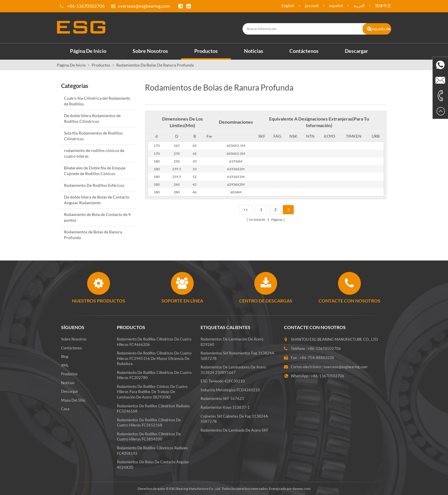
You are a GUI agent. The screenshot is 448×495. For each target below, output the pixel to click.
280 (177, 192)
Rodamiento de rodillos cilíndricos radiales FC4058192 (152, 450)
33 (195, 161)
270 (177, 153)
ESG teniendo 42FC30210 (223, 384)
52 (195, 176)
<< (246, 210)
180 (157, 161)
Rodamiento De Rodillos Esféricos (94, 185)
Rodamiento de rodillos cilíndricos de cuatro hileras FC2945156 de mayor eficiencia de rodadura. (154, 358)
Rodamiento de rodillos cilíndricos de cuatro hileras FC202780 (154, 375)
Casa (65, 409)
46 (195, 192)
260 (177, 184)
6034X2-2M (236, 153)
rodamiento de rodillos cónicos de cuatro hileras (94, 153)
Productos (206, 51)
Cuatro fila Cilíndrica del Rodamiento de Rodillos (97, 101)
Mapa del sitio (73, 400)
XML (65, 365)
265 (177, 146)
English (288, 6)
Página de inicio (88, 51)
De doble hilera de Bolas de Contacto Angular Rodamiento (97, 200)
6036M (236, 192)
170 (157, 146)
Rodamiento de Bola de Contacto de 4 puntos (97, 217)
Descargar (356, 51)
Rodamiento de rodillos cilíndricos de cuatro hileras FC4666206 (154, 341)
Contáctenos (304, 51)
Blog (65, 356)
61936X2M (236, 169)
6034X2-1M (236, 146)
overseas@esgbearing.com (144, 6)
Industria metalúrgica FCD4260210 (230, 393)
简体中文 (383, 6)
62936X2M (236, 184)
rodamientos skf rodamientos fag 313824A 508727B (237, 359)
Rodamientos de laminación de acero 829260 (232, 345)
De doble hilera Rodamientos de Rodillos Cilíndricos (92, 118)
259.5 (177, 169)
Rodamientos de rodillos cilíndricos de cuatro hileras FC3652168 (149, 422)
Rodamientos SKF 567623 (222, 402)
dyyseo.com (302, 488)
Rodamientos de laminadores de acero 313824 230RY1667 (233, 373)
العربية (359, 6)
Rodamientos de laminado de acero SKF (234, 433)
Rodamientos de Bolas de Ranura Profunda (155, 65)
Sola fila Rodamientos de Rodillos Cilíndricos (93, 136)
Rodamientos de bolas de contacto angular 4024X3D (153, 464)
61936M (236, 161)
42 (195, 146)
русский (312, 6)
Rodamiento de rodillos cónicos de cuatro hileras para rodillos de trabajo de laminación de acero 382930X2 (152, 391)
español (336, 6)
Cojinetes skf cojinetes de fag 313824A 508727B (234, 422)
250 (177, 161)
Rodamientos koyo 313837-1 (225, 410)
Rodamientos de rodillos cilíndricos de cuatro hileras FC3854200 (149, 436)
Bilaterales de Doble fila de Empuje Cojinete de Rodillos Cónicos (95, 170)
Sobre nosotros (150, 51)
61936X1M (236, 176)
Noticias (254, 51)
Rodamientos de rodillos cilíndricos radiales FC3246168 (153, 408)
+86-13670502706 (324, 348)
